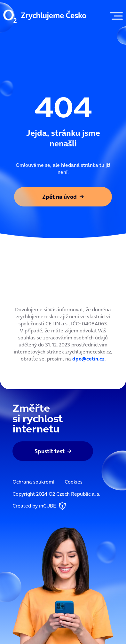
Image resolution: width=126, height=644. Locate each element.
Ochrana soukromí (33, 482)
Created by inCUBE (40, 506)
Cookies (74, 482)
